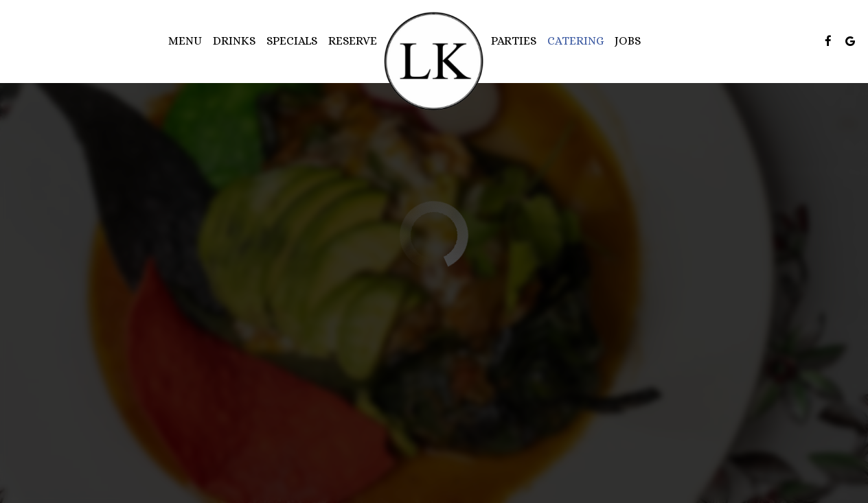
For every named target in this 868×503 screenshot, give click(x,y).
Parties (514, 41)
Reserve (353, 41)
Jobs (628, 41)
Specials (292, 41)
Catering (575, 41)
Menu (185, 41)
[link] (434, 61)
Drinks (234, 41)
